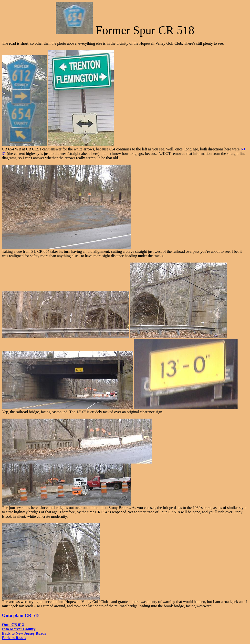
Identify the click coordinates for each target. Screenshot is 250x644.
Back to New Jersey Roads (24, 633)
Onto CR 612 (13, 625)
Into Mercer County (19, 629)
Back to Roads (14, 638)
